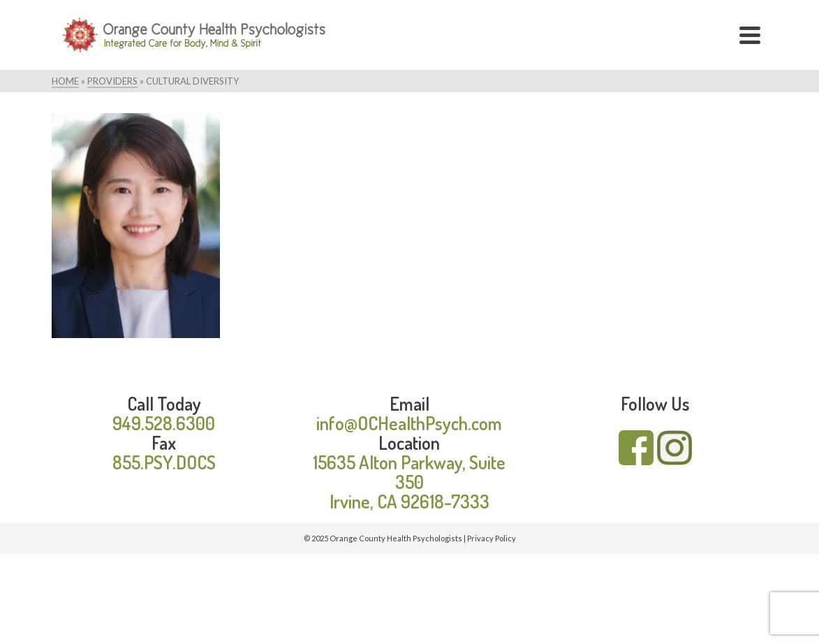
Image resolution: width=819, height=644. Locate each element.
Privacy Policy (492, 538)
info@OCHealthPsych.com (409, 423)
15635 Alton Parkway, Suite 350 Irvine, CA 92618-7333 (409, 482)
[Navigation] (750, 35)
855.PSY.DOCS (164, 462)
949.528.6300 (164, 423)
